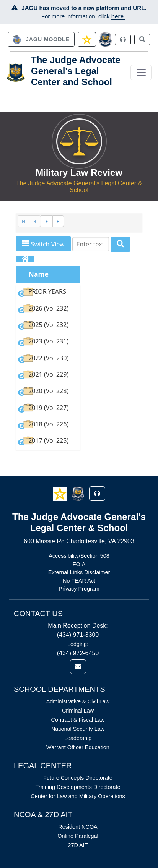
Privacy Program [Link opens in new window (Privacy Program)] (79, 589)
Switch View (43, 244)
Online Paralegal (78, 836)
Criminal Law (78, 711)
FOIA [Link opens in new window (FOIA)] (79, 564)
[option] (48, 293)
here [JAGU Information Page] (118, 16)
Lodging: (78, 644)
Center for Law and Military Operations (78, 796)
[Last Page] (58, 221)
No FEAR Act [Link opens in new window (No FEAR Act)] (79, 581)
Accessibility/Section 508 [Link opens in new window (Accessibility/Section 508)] (79, 556)
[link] (41, 39)
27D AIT (78, 845)
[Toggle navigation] (141, 73)
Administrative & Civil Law (78, 701)
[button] (61, 493)
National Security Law (78, 729)
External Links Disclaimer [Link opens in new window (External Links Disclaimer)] (79, 572)
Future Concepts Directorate (78, 778)
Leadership (78, 738)
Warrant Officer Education (78, 747)
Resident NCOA (78, 827)
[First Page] (23, 221)
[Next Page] (47, 221)
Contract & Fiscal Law (78, 720)
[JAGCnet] (105, 40)
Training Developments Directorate (78, 787)
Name (39, 274)
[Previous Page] (35, 221)
